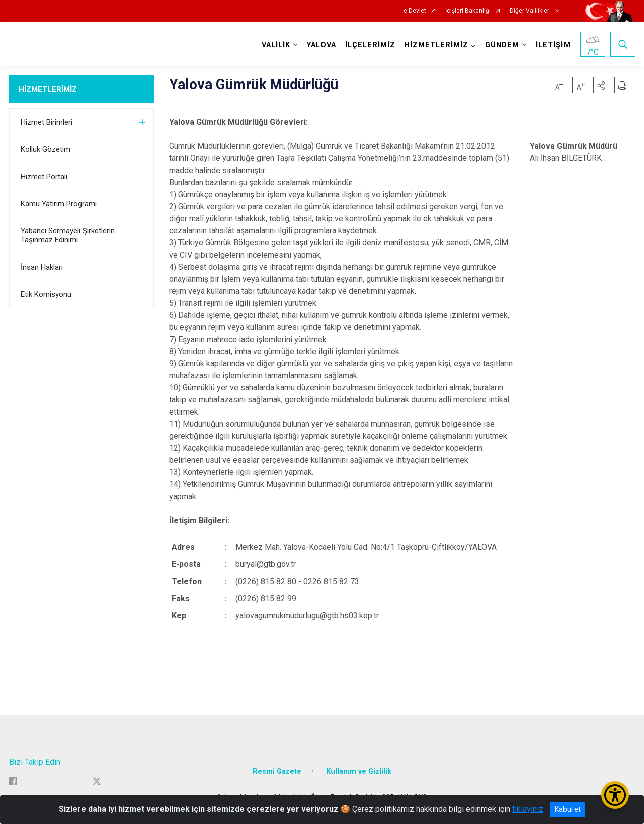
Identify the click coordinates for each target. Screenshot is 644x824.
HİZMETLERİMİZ (48, 89)
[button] (601, 85)
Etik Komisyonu (46, 294)
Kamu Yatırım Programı (59, 204)
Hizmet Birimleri (47, 122)
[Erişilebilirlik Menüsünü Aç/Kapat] (615, 795)
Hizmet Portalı (44, 177)
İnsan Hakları (42, 267)
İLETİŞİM (553, 45)
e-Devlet (415, 11)
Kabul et (568, 809)
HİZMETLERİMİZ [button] (436, 45)
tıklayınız (528, 809)
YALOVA (321, 45)
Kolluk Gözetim (46, 149)
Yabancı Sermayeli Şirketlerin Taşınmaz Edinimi (68, 235)
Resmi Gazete (277, 771)
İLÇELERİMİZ (370, 45)
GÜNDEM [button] (502, 45)
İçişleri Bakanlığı (468, 11)
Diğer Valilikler (530, 11)
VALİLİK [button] (276, 45)
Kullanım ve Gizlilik (359, 771)
